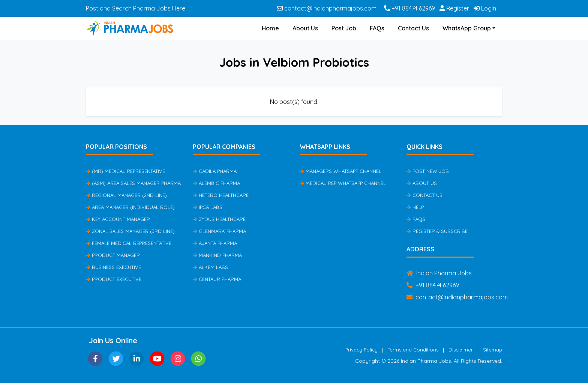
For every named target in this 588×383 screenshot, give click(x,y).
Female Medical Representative (129, 243)
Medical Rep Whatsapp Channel (343, 183)
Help (415, 207)
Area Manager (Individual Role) (130, 207)
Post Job (344, 28)
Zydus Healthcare (219, 219)
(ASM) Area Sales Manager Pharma (133, 183)
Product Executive (114, 279)
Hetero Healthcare (221, 195)
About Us (305, 28)
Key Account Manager (118, 219)
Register (454, 8)
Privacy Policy (361, 350)
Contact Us (413, 28)
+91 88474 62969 (409, 8)
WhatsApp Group (467, 28)
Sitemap (493, 350)
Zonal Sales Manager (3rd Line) (130, 231)
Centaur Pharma (217, 279)
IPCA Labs (208, 207)
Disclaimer (461, 350)
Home (270, 28)
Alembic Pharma (216, 183)
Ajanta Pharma (215, 243)
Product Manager (113, 255)
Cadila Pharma (215, 171)
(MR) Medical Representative (125, 171)
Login (485, 8)
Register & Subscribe (437, 231)
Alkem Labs (210, 267)
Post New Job (428, 171)
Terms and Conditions (413, 350)
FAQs (377, 28)
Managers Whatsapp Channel (340, 171)
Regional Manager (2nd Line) (126, 195)
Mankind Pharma (217, 255)
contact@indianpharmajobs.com (327, 8)
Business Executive (113, 267)
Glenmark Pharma (219, 231)
